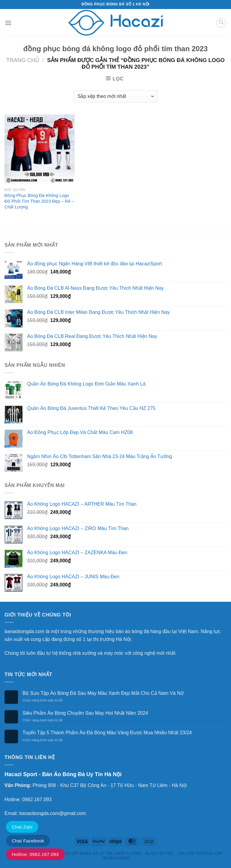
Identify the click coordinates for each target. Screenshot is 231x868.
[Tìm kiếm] (221, 23)
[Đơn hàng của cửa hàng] (115, 96)
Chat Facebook (28, 841)
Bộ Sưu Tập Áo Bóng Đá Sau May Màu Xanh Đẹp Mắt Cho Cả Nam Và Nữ (103, 693)
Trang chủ (23, 60)
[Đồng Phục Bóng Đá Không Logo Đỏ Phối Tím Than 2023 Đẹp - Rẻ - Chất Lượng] (40, 150)
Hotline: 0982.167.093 (35, 854)
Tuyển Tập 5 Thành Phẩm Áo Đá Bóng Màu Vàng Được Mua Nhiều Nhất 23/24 (107, 733)
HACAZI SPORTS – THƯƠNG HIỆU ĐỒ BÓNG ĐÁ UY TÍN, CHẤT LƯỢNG (74, 854)
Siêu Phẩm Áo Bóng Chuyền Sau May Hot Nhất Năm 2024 (85, 713)
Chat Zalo (22, 827)
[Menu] (8, 23)
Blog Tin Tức (159, 854)
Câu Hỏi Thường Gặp (200, 854)
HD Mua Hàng (116, 858)
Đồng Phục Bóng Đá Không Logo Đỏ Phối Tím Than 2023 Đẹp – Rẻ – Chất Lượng (39, 201)
